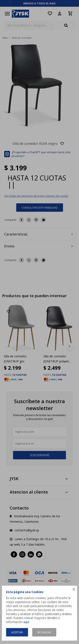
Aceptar (17, 632)
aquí (26, 622)
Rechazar (44, 632)
